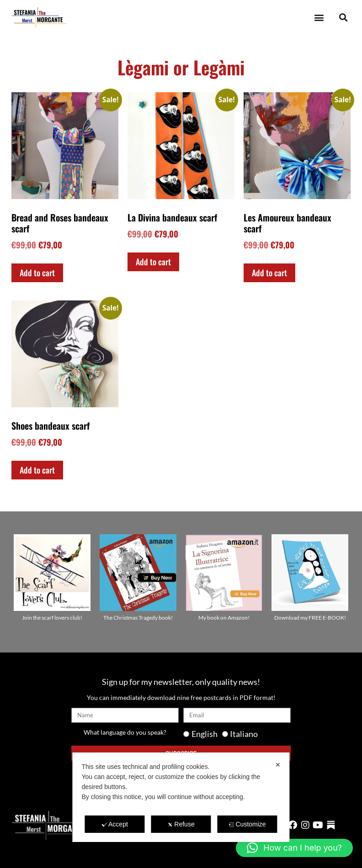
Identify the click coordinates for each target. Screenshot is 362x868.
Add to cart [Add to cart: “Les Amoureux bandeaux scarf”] (269, 273)
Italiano (244, 734)
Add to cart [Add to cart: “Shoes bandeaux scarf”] (37, 470)
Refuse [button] (181, 824)
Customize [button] (247, 824)
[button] (319, 18)
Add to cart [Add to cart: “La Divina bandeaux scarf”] (153, 262)
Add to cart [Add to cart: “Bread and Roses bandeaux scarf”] (37, 273)
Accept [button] (115, 824)
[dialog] (181, 797)
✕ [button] (278, 765)
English (205, 734)
